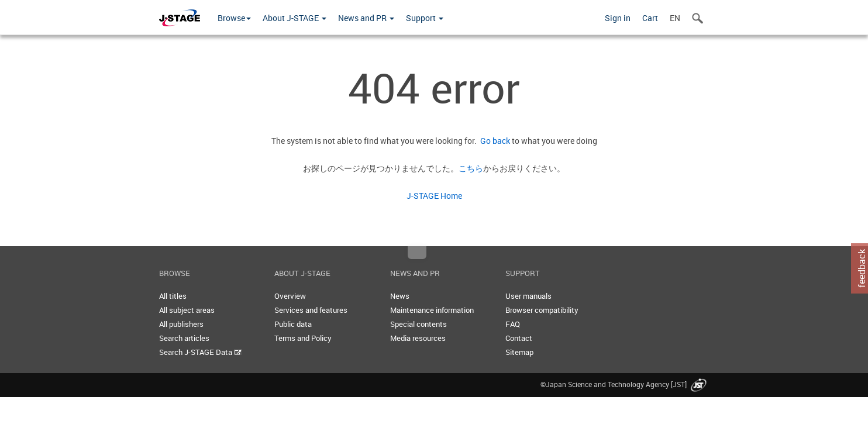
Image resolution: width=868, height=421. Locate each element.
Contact (519, 338)
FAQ (513, 324)
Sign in (618, 18)
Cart (650, 18)
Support (425, 18)
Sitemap (519, 352)
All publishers (181, 324)
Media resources (418, 338)
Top (417, 253)
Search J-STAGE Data (200, 352)
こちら (471, 168)
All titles (173, 296)
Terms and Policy (303, 338)
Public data (293, 324)
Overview (290, 296)
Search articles (184, 338)
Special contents (418, 324)
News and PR (366, 18)
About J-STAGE (294, 18)
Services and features (311, 310)
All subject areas (187, 310)
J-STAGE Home (434, 196)
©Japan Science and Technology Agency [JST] (625, 384)
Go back (493, 141)
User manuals (528, 296)
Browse (234, 18)
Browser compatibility (542, 310)
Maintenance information (432, 310)
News (400, 296)
